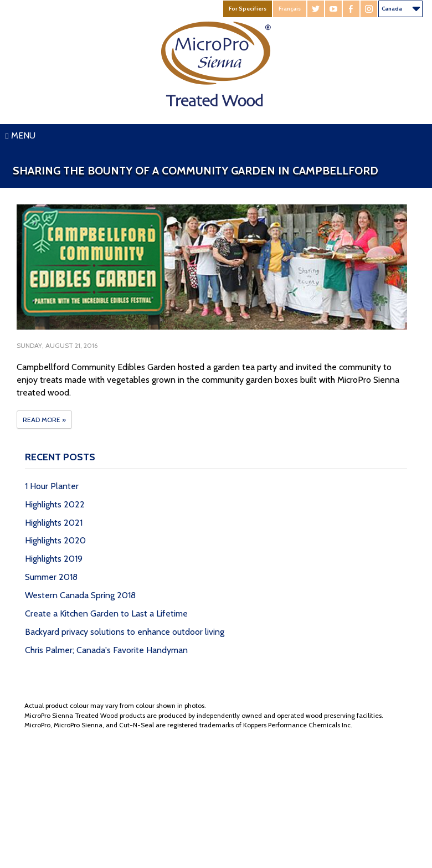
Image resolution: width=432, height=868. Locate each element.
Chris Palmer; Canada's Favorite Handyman (106, 650)
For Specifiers (248, 9)
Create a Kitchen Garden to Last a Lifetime (106, 613)
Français (290, 9)
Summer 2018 (51, 577)
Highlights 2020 (55, 540)
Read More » (44, 420)
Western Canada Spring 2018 (80, 595)
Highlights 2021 (54, 523)
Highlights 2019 (54, 559)
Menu (20, 135)
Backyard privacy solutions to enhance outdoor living (125, 632)
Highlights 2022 (55, 504)
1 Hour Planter (52, 486)
